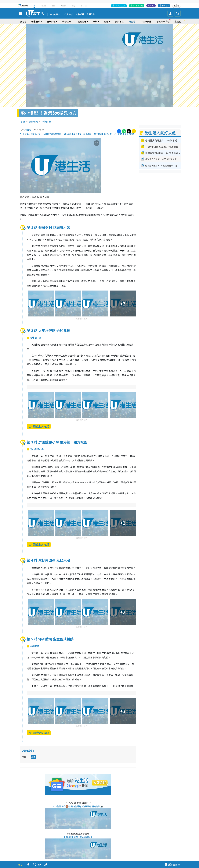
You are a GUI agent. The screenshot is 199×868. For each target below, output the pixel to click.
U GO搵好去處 (120, 6)
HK (34, 6)
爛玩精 (28, 129)
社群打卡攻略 (138, 6)
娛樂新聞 (80, 15)
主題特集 (179, 21)
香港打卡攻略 (163, 21)
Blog (74, 6)
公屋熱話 (68, 15)
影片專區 (119, 21)
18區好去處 (146, 21)
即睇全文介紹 (39, 426)
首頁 (23, 122)
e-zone (84, 6)
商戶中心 (151, 6)
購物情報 (67, 21)
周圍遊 (132, 21)
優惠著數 (36, 21)
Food (53, 6)
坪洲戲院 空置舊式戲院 (124, 134)
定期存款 (91, 15)
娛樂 (95, 21)
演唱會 (23, 21)
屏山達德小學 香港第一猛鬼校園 (77, 134)
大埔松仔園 (34, 338)
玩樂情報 (51, 21)
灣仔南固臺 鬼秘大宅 (103, 134)
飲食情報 (82, 21)
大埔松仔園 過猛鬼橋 (52, 134)
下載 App (165, 6)
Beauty (63, 6)
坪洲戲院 (33, 646)
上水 (33, 757)
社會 (106, 21)
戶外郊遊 (46, 122)
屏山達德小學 (35, 449)
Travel (43, 6)
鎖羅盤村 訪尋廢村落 (31, 134)
